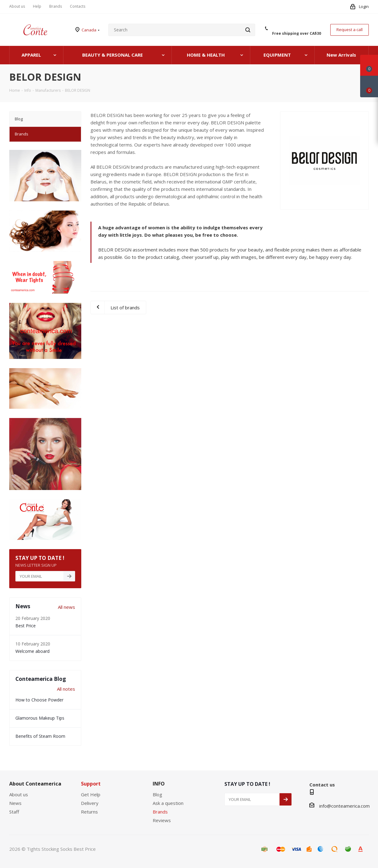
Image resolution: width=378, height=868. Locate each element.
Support (91, 784)
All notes (66, 689)
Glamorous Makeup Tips (40, 718)
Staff (14, 812)
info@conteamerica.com (344, 806)
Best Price (26, 626)
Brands (160, 812)
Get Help (91, 794)
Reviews (162, 820)
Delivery (90, 803)
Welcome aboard (32, 651)
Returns (89, 812)
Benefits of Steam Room (40, 736)
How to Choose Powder (39, 700)
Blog (157, 794)
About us (19, 794)
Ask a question (168, 803)
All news (66, 607)
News (15, 803)
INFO (159, 784)
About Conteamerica (35, 784)
